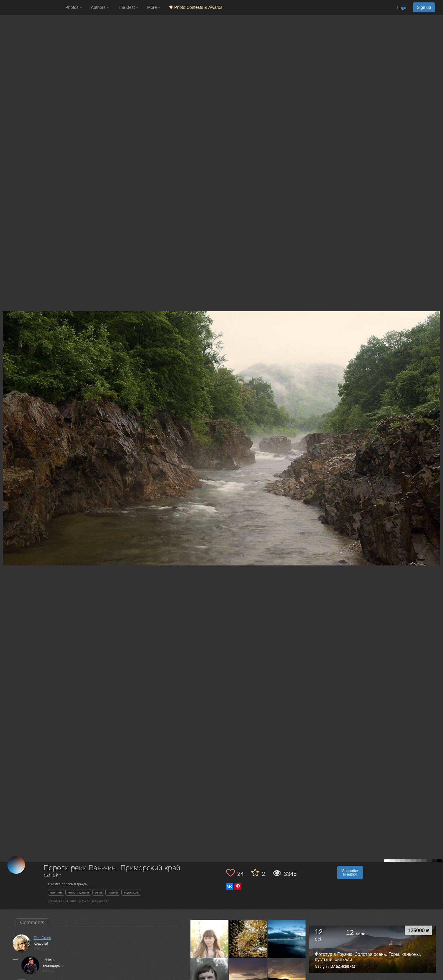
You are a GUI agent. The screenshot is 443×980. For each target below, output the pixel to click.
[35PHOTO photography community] (32, 8)
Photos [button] (74, 7)
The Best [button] (128, 7)
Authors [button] (100, 7)
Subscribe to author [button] (350, 873)
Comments (32, 922)
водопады (131, 892)
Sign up (424, 7)
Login (402, 8)
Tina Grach (43, 938)
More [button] (154, 7)
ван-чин (56, 892)
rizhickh (53, 875)
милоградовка (78, 892)
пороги (113, 892)
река (98, 892)
